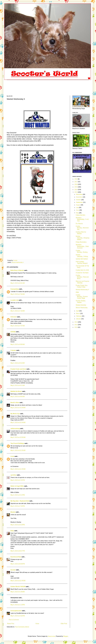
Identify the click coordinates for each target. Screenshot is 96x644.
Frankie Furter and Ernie (18, 369)
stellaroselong (15, 429)
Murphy (13, 512)
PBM (77, 292)
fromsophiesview (16, 611)
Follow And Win (80, 215)
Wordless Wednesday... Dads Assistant (82, 246)
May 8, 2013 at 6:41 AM (18, 283)
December (79, 194)
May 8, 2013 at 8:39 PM (18, 564)
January (79, 319)
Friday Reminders (81, 242)
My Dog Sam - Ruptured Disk (20, 501)
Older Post (64, 624)
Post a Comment (14, 620)
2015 (76, 187)
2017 (76, 182)
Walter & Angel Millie (17, 486)
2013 (76, 192)
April (78, 311)
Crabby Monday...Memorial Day (82, 228)
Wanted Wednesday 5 (18, 262)
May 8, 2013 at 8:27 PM (18, 551)
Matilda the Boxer (16, 391)
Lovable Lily (14, 300)
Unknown (14, 317)
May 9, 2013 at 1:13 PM (18, 605)
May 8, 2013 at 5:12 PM (18, 495)
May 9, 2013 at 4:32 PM (18, 616)
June (78, 210)
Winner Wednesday (82, 308)
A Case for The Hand (82, 273)
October (79, 200)
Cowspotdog (15, 289)
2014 (76, 190)
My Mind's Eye (15, 414)
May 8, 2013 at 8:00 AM (18, 344)
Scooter (13, 570)
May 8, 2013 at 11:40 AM (18, 469)
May (78, 213)
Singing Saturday (81, 305)
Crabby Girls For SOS (82, 270)
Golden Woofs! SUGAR (18, 587)
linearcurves (51, 636)
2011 (76, 325)
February (79, 316)
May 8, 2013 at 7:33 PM (18, 506)
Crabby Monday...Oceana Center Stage (82, 296)
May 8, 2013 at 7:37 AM (18, 326)
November (79, 197)
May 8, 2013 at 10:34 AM (18, 422)
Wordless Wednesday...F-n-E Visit (82, 219)
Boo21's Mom (15, 403)
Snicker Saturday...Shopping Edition (82, 238)
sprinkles (13, 475)
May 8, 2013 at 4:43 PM (18, 480)
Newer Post (11, 624)
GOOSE (13, 332)
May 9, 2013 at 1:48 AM (18, 592)
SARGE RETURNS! (82, 259)
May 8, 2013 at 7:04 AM (18, 294)
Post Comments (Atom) (22, 627)
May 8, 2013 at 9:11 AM (18, 385)
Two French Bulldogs (17, 443)
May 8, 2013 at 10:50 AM (18, 437)
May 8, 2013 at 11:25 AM (18, 450)
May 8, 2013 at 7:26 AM (18, 311)
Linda (12, 456)
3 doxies (13, 350)
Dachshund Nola (16, 557)
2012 (76, 322)
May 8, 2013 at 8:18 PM (18, 525)
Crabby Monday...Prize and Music (82, 277)
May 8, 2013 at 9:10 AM (18, 363)
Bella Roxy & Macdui (17, 270)
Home (37, 624)
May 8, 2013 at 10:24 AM (18, 408)
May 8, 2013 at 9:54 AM (18, 396)
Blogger (66, 636)
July (78, 208)
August (78, 205)
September (80, 202)
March (78, 313)
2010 (76, 327)
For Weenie (79, 224)
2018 (76, 179)
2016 (76, 184)
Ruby (12, 531)
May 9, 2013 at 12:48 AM (18, 581)
